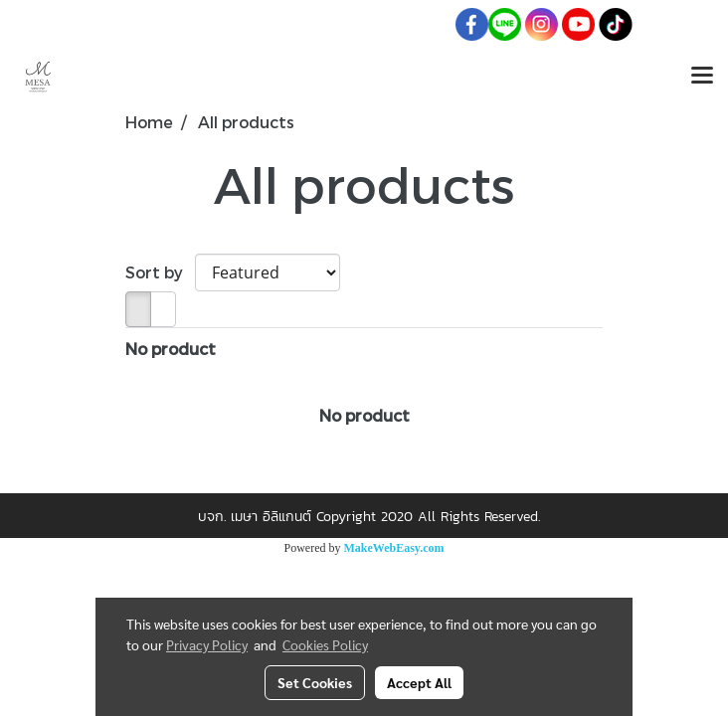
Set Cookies (315, 682)
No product (171, 349)
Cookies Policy (325, 644)
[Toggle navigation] (702, 77)
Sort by (160, 272)
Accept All (419, 682)
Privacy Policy (207, 644)
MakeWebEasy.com (394, 548)
